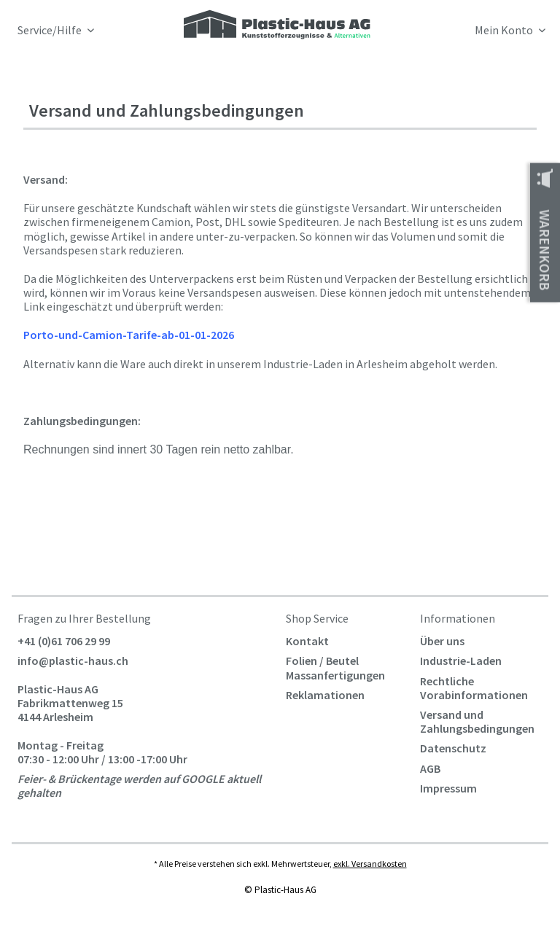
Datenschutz (453, 748)
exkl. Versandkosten (370, 864)
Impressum (448, 788)
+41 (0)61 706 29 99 (64, 641)
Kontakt (307, 641)
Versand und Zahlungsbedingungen (477, 721)
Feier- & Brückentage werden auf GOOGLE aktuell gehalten (139, 786)
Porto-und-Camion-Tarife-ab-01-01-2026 (129, 335)
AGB (430, 768)
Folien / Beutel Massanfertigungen (335, 667)
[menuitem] (481, 33)
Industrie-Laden (461, 661)
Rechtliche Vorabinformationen (474, 688)
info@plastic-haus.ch (73, 661)
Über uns (442, 641)
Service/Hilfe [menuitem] (51, 30)
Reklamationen (325, 695)
